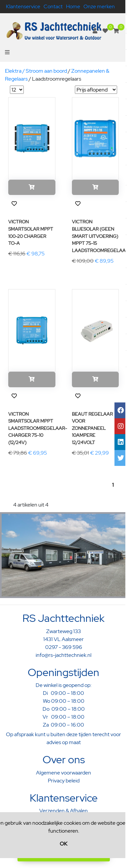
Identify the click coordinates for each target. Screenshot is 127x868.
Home (73, 6)
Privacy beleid (64, 781)
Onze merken (99, 6)
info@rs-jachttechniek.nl (63, 655)
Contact (53, 6)
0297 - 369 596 (64, 647)
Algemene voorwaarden (63, 773)
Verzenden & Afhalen (63, 811)
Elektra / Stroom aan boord (36, 71)
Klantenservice (23, 6)
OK (63, 844)
